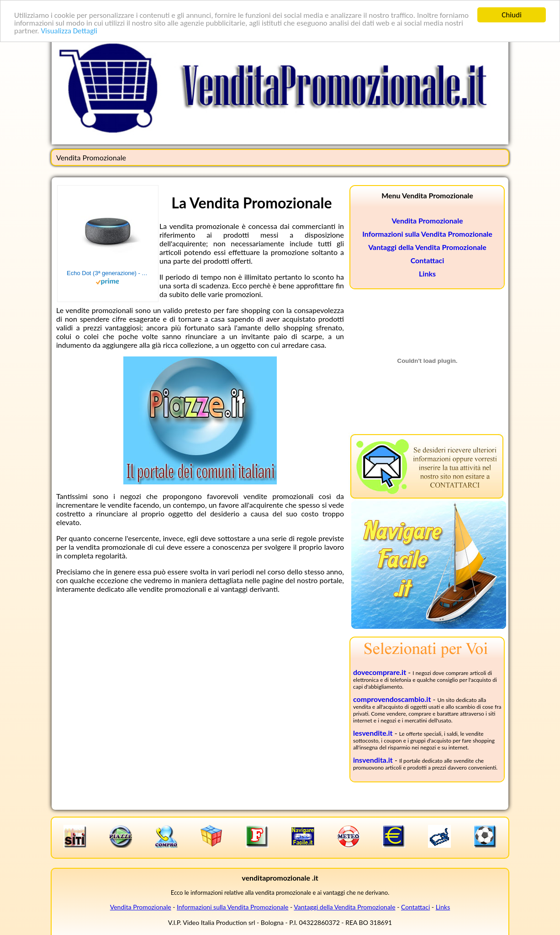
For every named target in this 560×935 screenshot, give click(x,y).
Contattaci (428, 260)
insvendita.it (373, 760)
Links (427, 274)
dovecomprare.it (380, 672)
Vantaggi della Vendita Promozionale (427, 247)
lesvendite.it (373, 733)
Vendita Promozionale (428, 220)
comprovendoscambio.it (392, 699)
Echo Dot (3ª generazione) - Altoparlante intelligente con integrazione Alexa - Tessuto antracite (108, 273)
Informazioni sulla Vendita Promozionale (427, 234)
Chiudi (512, 15)
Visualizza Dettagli (69, 31)
